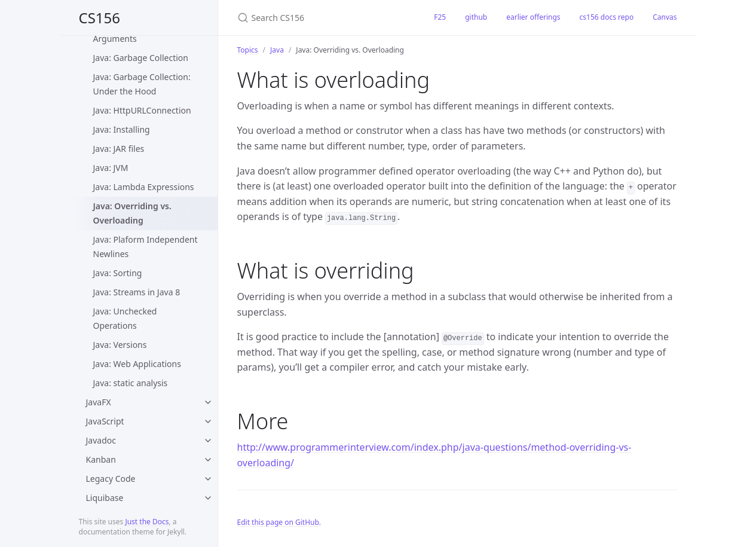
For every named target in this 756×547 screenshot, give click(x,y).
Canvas (665, 17)
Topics (248, 50)
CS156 (100, 18)
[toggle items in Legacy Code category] (208, 479)
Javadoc (101, 440)
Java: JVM (111, 168)
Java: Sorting (118, 273)
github (476, 17)
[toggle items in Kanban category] (208, 460)
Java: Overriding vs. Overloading (132, 213)
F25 (440, 17)
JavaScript (105, 421)
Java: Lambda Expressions (144, 187)
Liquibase (105, 498)
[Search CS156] (322, 18)
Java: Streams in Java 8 (137, 292)
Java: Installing (122, 129)
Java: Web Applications (137, 364)
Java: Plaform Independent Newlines (146, 247)
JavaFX (99, 402)
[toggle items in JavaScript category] (208, 421)
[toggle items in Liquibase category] (208, 498)
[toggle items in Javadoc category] (208, 441)
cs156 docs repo (607, 17)
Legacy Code (111, 479)
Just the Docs (147, 522)
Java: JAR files (119, 149)
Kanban (101, 459)
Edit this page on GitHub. (279, 522)
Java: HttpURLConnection (142, 110)
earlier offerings (533, 17)
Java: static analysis (131, 383)
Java (277, 50)
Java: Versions (120, 345)
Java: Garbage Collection (141, 58)
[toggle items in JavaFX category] (208, 402)
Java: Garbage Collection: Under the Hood (142, 84)
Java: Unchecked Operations (125, 318)
